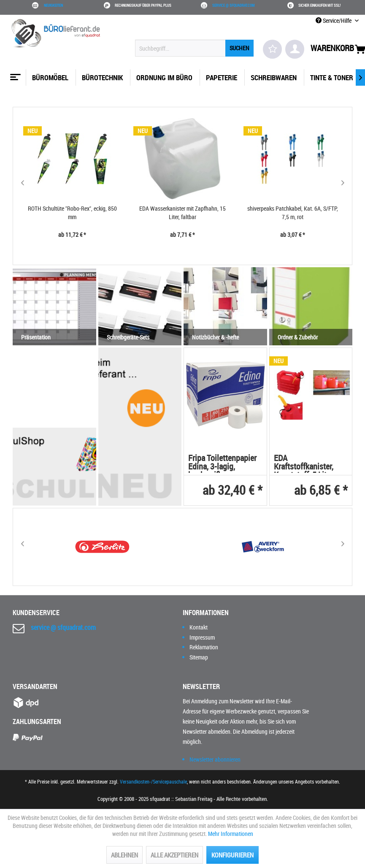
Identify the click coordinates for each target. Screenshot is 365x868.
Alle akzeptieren (174, 855)
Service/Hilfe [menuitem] (334, 20)
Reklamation (204, 647)
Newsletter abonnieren (215, 759)
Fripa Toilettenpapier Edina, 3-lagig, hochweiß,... (222, 463)
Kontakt (199, 627)
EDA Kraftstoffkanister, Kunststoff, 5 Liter (304, 463)
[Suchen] (239, 48)
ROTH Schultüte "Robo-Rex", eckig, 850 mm (72, 213)
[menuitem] (194, 48)
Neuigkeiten (53, 5)
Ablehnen (124, 855)
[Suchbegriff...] (194, 48)
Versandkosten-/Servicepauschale (153, 781)
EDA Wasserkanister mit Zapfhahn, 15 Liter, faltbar (182, 213)
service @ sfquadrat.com (234, 5)
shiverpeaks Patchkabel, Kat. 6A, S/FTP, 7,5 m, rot (293, 213)
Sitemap (199, 657)
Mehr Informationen (231, 834)
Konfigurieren (233, 855)
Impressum (202, 637)
